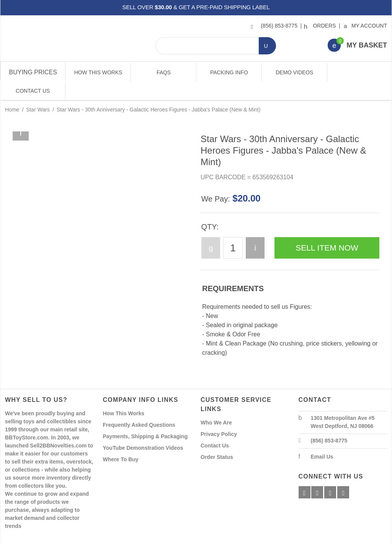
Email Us (322, 438)
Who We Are (216, 404)
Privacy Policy (219, 416)
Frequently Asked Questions (139, 406)
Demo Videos (294, 72)
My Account (366, 26)
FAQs (163, 72)
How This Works (98, 72)
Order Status (217, 439)
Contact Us (359, 72)
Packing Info (228, 72)
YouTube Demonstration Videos (143, 429)
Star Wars (38, 91)
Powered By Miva (125, 537)
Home (12, 91)
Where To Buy (121, 441)
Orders (321, 26)
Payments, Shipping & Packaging (145, 418)
